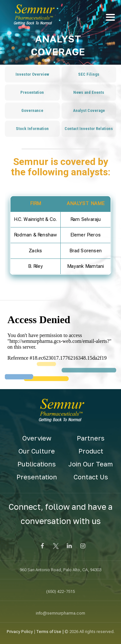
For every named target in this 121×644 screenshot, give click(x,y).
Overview (37, 438)
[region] (60, 239)
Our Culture (37, 451)
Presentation (37, 477)
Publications (37, 464)
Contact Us (91, 477)
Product (91, 451)
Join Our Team (91, 464)
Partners (91, 438)
